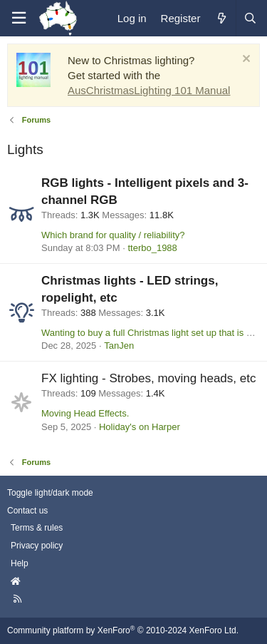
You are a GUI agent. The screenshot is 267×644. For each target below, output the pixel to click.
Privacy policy (37, 546)
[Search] (250, 18)
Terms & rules (37, 528)
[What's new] (221, 18)
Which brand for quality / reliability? (113, 235)
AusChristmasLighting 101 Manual (149, 90)
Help (20, 563)
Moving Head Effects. (85, 413)
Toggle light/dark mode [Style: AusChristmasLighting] (50, 493)
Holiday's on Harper (140, 427)
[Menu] (19, 18)
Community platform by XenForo (123, 630)
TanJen (119, 346)
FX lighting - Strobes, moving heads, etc (148, 378)
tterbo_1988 (152, 248)
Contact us (27, 511)
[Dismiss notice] (245, 60)
